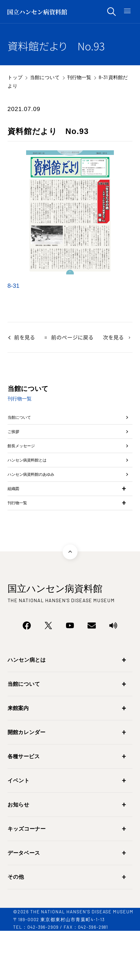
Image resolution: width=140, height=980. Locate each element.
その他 (16, 926)
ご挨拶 (17, 442)
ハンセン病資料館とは (38, 485)
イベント (19, 829)
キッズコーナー (27, 878)
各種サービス (24, 805)
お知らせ (18, 854)
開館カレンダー (26, 781)
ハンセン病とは (27, 709)
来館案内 (18, 757)
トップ (15, 77)
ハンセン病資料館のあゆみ (44, 506)
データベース (24, 902)
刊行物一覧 (79, 77)
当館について (45, 77)
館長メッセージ (29, 464)
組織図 (16, 527)
